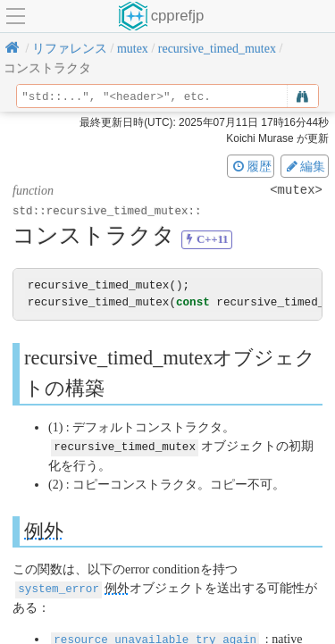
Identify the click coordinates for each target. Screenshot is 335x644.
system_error (59, 587)
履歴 (251, 166)
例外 (44, 530)
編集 (305, 166)
